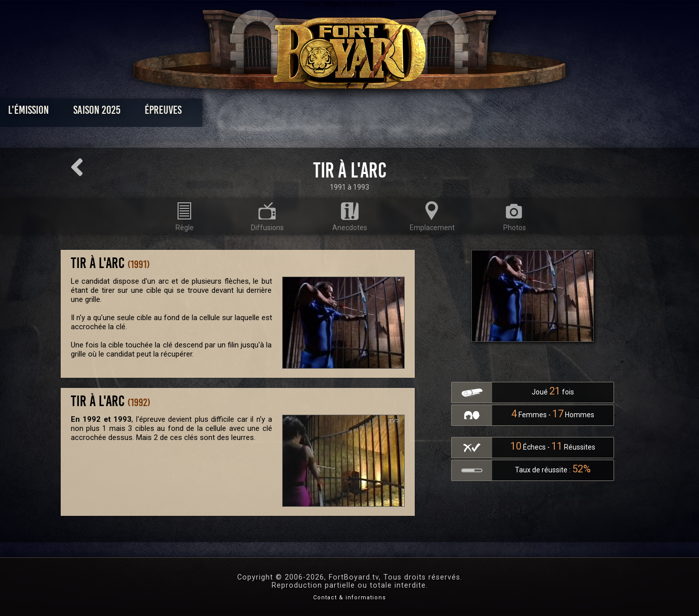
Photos (314, 113)
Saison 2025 (191, 113)
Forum (474, 113)
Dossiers (420, 113)
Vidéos (365, 113)
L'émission (123, 113)
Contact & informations (349, 598)
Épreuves (258, 113)
